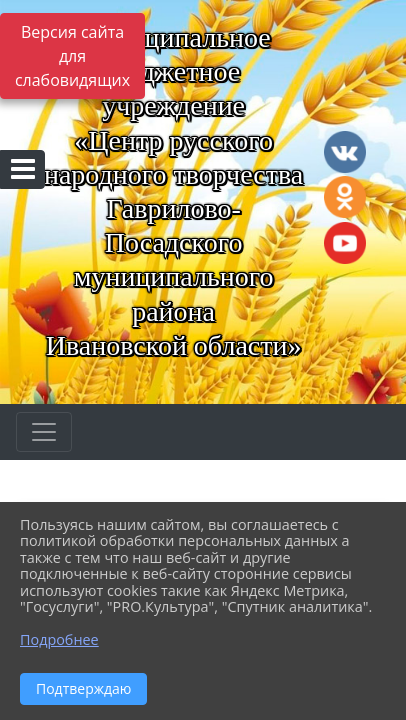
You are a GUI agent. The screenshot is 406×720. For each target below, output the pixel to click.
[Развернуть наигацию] (44, 432)
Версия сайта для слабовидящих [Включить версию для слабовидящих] (72, 56)
